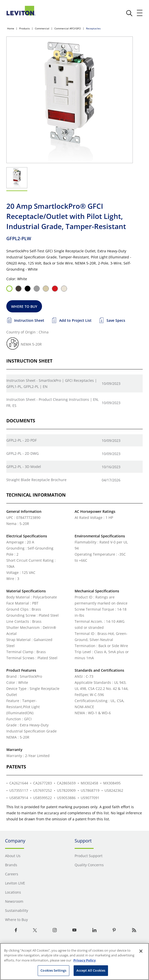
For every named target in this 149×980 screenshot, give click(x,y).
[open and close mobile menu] (140, 13)
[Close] (141, 951)
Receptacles (93, 28)
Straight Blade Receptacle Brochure (36, 480)
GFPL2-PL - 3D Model (24, 467)
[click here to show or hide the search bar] (129, 13)
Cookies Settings (53, 970)
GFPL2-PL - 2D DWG (23, 453)
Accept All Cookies (91, 970)
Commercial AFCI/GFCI (68, 28)
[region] (74, 962)
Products (25, 28)
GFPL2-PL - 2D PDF (22, 440)
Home (11, 28)
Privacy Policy (84, 960)
